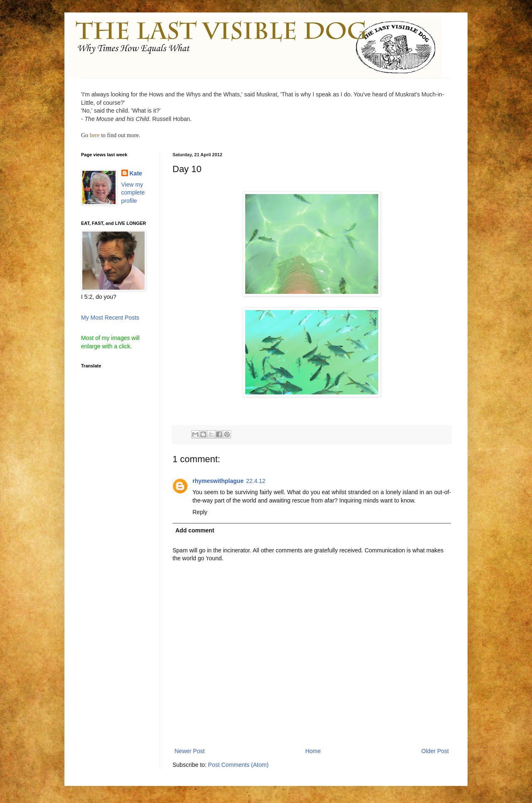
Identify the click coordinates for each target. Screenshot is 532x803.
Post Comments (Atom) (238, 765)
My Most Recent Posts (110, 318)
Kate (136, 173)
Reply (200, 512)
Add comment (195, 530)
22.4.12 (256, 481)
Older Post (435, 751)
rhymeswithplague (218, 481)
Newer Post (190, 751)
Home (313, 751)
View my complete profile (133, 193)
